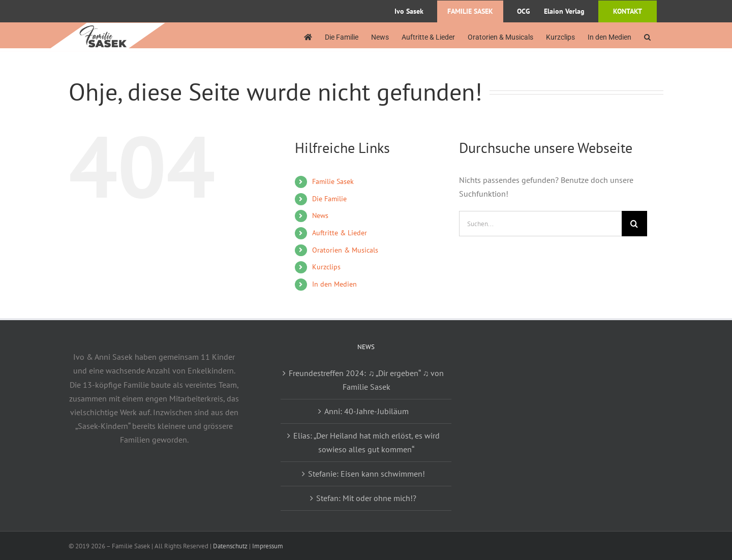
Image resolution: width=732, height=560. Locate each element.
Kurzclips (326, 267)
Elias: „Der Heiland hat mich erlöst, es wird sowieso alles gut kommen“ (367, 442)
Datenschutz (230, 546)
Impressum (268, 546)
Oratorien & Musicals (345, 250)
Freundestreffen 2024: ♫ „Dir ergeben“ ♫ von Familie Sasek (366, 380)
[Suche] (634, 224)
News (320, 215)
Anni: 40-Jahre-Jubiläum (367, 411)
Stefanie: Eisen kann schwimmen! (367, 474)
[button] (647, 37)
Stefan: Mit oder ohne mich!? (366, 498)
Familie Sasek (333, 181)
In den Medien (334, 284)
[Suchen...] (540, 224)
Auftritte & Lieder (340, 233)
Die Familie (329, 199)
